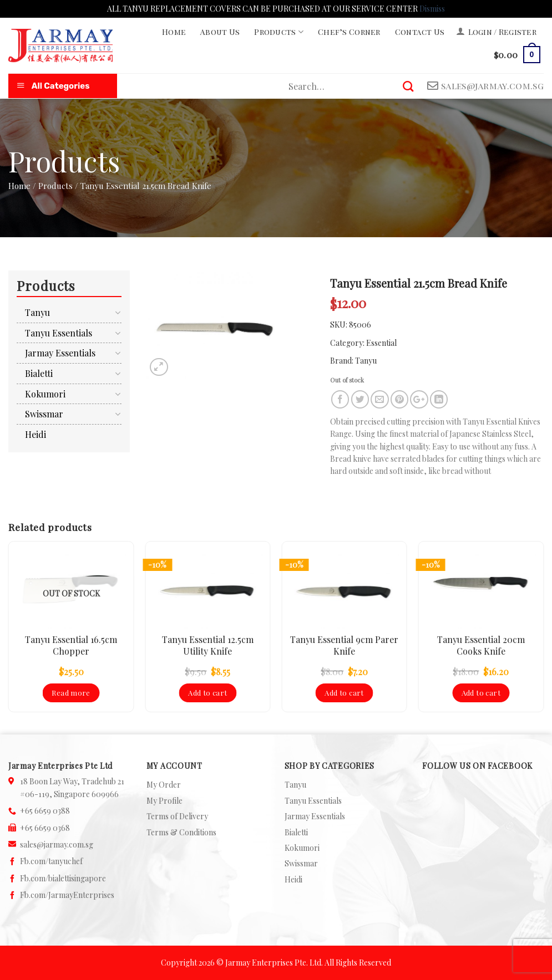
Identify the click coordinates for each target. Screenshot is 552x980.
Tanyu (366, 361)
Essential (381, 343)
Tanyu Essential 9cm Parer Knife (344, 645)
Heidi (36, 434)
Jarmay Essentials (60, 353)
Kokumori (45, 394)
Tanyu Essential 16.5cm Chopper (71, 645)
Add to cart (207, 693)
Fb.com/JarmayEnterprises (67, 895)
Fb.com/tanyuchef (51, 861)
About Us (220, 32)
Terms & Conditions (181, 832)
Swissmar (44, 414)
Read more (71, 693)
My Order (164, 785)
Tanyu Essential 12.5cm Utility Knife (208, 645)
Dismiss (432, 9)
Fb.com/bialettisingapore (63, 878)
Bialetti (39, 373)
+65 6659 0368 (45, 828)
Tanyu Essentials (59, 333)
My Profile (164, 801)
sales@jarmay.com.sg (57, 844)
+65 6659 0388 (45, 811)
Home (174, 32)
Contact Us (420, 32)
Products (279, 32)
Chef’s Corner (349, 32)
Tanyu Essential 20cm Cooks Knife (481, 645)
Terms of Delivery (177, 816)
